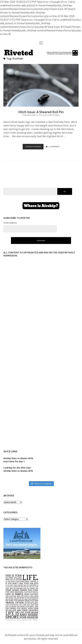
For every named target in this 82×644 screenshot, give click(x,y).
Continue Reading (34, 147)
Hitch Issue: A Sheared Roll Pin (41, 85)
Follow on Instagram (41, 484)
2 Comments (54, 147)
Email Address (10, 223)
